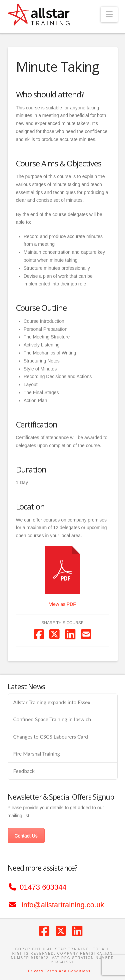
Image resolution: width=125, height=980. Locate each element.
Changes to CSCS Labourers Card (50, 737)
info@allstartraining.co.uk (63, 905)
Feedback (24, 771)
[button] (109, 15)
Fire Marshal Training (36, 754)
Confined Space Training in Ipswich (52, 719)
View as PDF (62, 604)
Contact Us (26, 836)
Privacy (36, 971)
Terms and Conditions (68, 971)
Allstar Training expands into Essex (52, 702)
